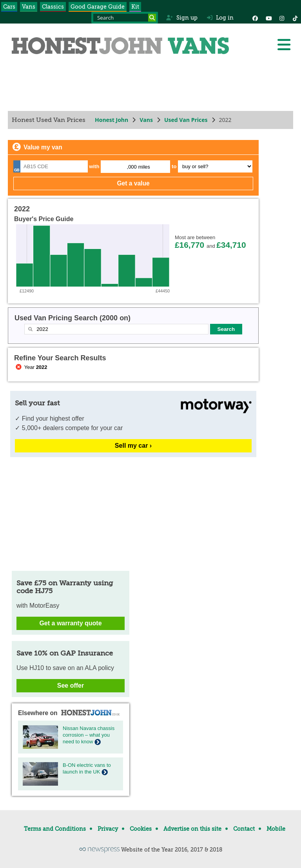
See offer (71, 686)
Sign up (182, 18)
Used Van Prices (186, 120)
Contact (244, 829)
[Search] (152, 18)
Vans (29, 7)
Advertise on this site (192, 829)
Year (31, 367)
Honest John (112, 120)
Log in (220, 18)
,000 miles (139, 167)
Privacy (108, 829)
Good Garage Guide (98, 7)
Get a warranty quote (70, 623)
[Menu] (284, 45)
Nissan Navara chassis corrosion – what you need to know (89, 735)
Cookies (141, 829)
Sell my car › (133, 446)
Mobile (276, 829)
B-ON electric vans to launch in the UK (87, 768)
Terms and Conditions (55, 829)
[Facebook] (255, 18)
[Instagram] (282, 18)
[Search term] (125, 18)
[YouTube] (268, 18)
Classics (53, 7)
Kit (135, 7)
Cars (9, 7)
